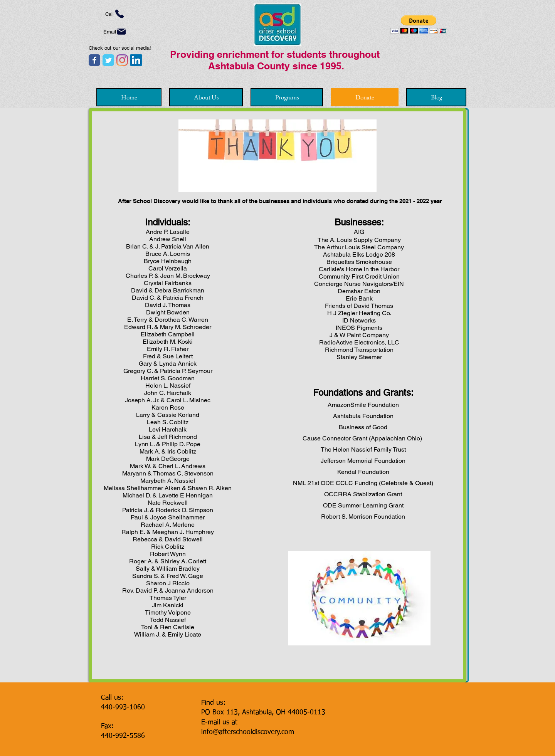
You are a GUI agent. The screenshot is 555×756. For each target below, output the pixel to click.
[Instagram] (122, 60)
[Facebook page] (94, 60)
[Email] (115, 32)
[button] (419, 24)
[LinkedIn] (136, 60)
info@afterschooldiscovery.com (248, 732)
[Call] (115, 14)
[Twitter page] (108, 60)
